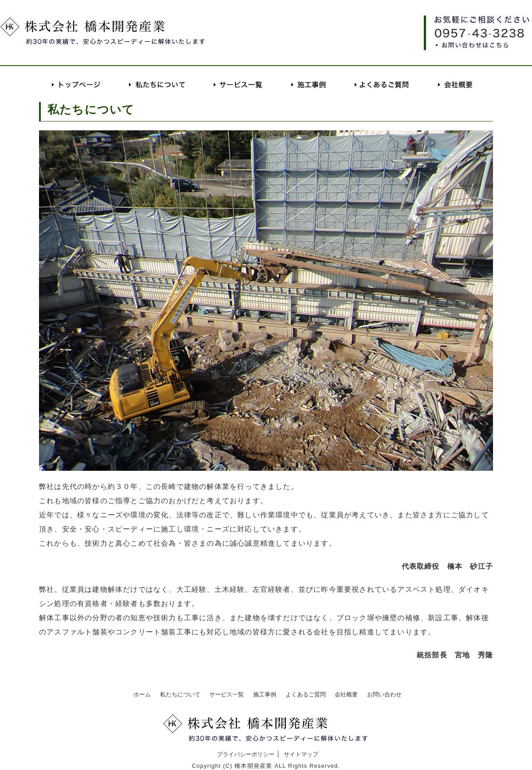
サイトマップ (301, 754)
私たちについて (157, 84)
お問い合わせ (384, 694)
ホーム (142, 694)
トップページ (76, 84)
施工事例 (309, 84)
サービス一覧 (238, 84)
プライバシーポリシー (246, 754)
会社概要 (455, 84)
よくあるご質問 (382, 84)
